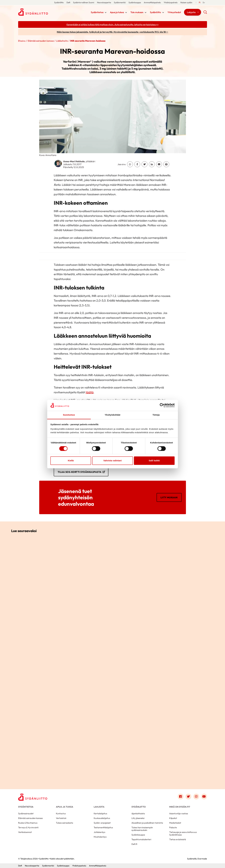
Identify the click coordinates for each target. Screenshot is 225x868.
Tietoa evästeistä (178, 839)
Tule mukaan (137, 12)
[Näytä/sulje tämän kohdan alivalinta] (106, 13)
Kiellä (71, 461)
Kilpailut (173, 818)
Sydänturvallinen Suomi (84, 2)
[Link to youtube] (204, 797)
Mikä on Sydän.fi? (180, 807)
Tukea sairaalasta (64, 823)
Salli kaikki (154, 461)
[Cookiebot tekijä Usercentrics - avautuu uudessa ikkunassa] (162, 405)
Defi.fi (134, 844)
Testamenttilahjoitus (103, 827)
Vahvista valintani (113, 461)
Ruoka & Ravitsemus (28, 823)
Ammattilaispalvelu (152, 2)
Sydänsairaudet (26, 813)
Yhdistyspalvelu (171, 2)
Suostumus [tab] (69, 415)
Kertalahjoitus (100, 813)
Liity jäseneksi (138, 818)
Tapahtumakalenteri (141, 839)
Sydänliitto (59, 2)
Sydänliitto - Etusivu (41, 12)
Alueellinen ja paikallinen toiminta (147, 823)
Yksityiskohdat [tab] (112, 415)
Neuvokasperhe (104, 2)
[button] (205, 13)
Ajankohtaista (138, 813)
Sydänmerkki (120, 2)
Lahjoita (191, 12)
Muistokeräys (100, 837)
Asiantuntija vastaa (179, 813)
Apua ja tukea (117, 12)
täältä (90, 392)
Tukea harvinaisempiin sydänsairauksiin (142, 829)
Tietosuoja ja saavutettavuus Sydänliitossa (183, 833)
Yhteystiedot (174, 12)
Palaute (173, 827)
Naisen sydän (186, 2)
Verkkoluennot (25, 832)
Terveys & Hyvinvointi (28, 827)
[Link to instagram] (196, 797)
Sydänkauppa (135, 2)
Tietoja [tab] (156, 415)
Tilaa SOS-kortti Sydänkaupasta (80, 472)
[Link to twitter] (188, 797)
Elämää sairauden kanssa (41, 41)
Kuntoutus (61, 813)
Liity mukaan (169, 497)
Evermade (202, 859)
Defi (68, 2)
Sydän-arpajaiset (102, 823)
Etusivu (22, 41)
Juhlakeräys (99, 832)
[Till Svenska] (204, 3)
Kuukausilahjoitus (102, 818)
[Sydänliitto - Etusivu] (33, 797)
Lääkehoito (62, 41)
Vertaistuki (61, 818)
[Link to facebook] (181, 797)
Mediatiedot (175, 823)
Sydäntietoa (97, 12)
